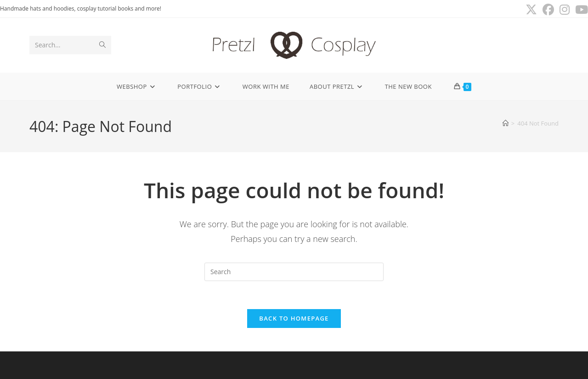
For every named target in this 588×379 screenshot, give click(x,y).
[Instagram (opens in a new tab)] (565, 10)
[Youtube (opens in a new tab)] (580, 10)
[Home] (506, 123)
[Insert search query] (294, 272)
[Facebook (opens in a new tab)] (548, 10)
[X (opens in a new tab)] (531, 10)
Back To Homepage (294, 318)
